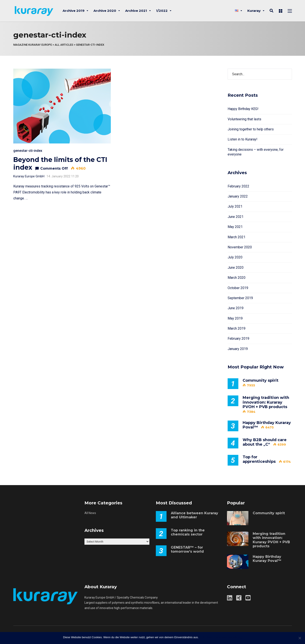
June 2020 (236, 268)
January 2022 (238, 196)
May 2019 (235, 318)
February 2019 (238, 339)
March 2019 (237, 328)
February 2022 (238, 186)
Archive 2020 (105, 11)
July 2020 (235, 257)
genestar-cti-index (28, 151)
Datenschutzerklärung (228, 637)
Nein (210, 637)
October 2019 (238, 288)
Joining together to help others (251, 129)
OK (203, 637)
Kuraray (254, 11)
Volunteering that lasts (244, 119)
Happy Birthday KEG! (243, 109)
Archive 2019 (74, 11)
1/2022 (162, 11)
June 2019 (236, 308)
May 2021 (235, 227)
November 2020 (240, 247)
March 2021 (237, 237)
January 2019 (238, 349)
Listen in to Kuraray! (243, 139)
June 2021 (236, 217)
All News (90, 513)
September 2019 (240, 298)
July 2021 (235, 206)
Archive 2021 (136, 11)
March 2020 (237, 278)
